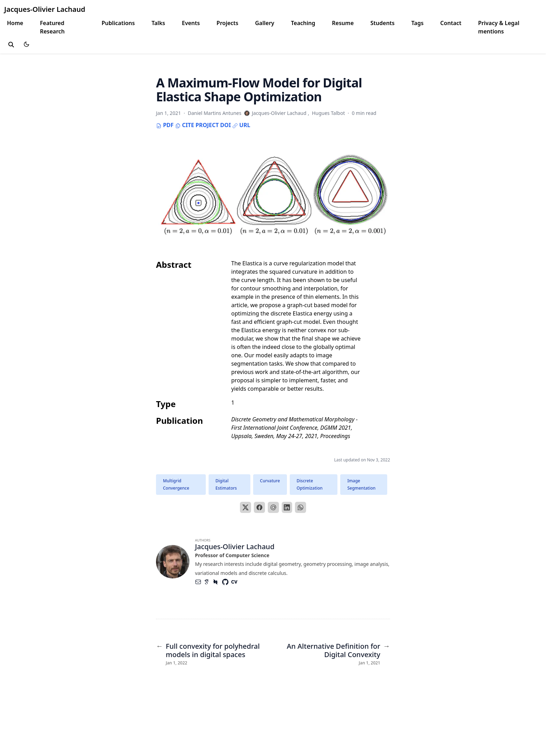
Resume (343, 23)
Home (15, 23)
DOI (225, 125)
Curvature (270, 481)
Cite (185, 125)
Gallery (264, 23)
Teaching (303, 23)
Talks (158, 23)
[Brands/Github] (227, 582)
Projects (228, 23)
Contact (451, 23)
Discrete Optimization (310, 485)
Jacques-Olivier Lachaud (45, 9)
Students (383, 23)
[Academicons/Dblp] (218, 582)
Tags (417, 23)
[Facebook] (259, 507)
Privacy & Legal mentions (499, 27)
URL (241, 125)
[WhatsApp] (301, 507)
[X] (245, 507)
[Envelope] (200, 582)
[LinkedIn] (287, 507)
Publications (118, 23)
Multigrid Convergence (176, 485)
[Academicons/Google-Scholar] (209, 582)
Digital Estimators (226, 485)
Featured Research (52, 27)
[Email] (273, 507)
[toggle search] (11, 45)
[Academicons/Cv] (236, 582)
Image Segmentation (361, 485)
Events (191, 23)
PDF (165, 125)
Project (207, 125)
